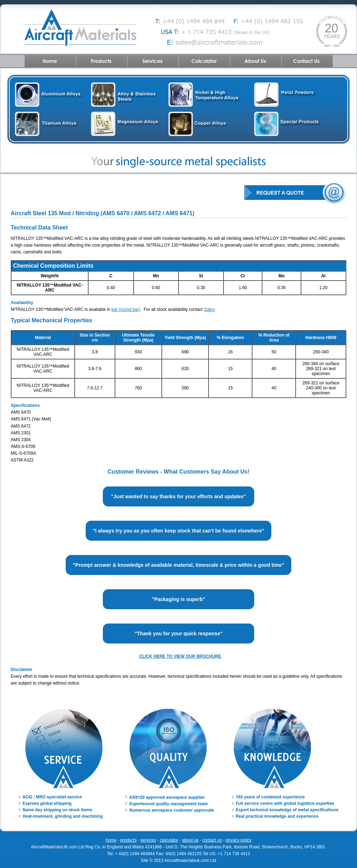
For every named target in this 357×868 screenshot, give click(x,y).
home (111, 840)
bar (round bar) (126, 309)
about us (190, 840)
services (148, 840)
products (129, 840)
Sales (209, 309)
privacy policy (238, 840)
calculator (169, 840)
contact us (212, 840)
